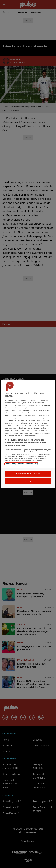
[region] (28, 434)
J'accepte (28, 481)
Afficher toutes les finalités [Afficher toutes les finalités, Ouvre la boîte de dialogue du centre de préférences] (28, 473)
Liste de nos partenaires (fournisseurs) (21, 464)
